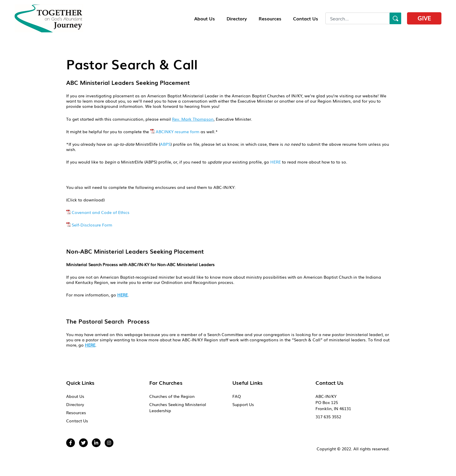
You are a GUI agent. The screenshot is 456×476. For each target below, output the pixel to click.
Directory (237, 18)
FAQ (237, 396)
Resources (270, 18)
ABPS (165, 144)
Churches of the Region (172, 396)
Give (424, 18)
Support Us (243, 404)
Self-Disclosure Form (92, 225)
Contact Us (306, 18)
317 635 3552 (328, 417)
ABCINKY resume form (178, 131)
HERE (276, 162)
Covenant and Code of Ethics (101, 212)
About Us (205, 18)
